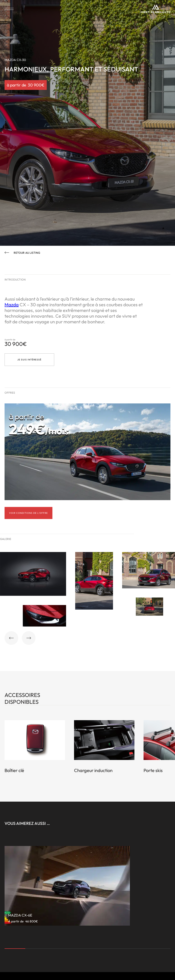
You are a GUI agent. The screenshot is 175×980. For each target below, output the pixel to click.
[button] (11, 638)
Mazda (12, 305)
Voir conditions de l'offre (28, 513)
